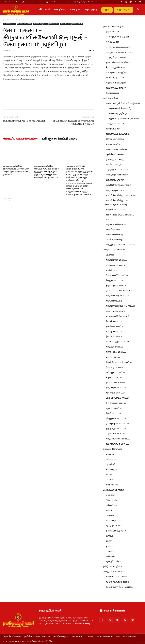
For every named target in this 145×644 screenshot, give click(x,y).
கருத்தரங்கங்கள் (114, 144)
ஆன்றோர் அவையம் (116, 154)
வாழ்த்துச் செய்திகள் (119, 37)
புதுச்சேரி (110, 255)
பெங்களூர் (111, 470)
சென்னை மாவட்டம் (24, 24)
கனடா (109, 510)
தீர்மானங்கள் (112, 93)
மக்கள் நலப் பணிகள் (116, 149)
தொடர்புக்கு (91, 10)
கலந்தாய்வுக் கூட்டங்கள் (118, 134)
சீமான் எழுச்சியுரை (115, 68)
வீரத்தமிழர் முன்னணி (117, 175)
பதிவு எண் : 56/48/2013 (11, 2)
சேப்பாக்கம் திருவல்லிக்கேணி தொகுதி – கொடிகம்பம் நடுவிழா (73, 122)
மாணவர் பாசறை (114, 234)
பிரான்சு (110, 516)
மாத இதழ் (90, 636)
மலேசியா (111, 556)
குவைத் (110, 536)
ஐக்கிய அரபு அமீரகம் (116, 531)
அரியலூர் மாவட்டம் (115, 372)
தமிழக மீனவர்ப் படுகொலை (120, 587)
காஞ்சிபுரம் (111, 270)
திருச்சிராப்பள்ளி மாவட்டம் (119, 362)
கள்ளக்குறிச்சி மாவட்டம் (117, 316)
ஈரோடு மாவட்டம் (114, 332)
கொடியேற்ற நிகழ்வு (118, 114)
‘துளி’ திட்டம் (29, 636)
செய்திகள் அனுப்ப (61, 636)
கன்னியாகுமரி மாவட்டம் (118, 444)
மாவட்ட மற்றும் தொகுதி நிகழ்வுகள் (46, 24)
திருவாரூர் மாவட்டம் (116, 388)
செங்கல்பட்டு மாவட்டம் (117, 275)
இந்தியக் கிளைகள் (112, 449)
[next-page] (9, 200)
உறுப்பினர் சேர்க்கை (13, 636)
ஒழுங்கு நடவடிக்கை (118, 57)
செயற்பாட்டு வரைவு (105, 636)
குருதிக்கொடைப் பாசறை (118, 185)
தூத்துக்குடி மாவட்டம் (116, 429)
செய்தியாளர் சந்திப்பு (116, 73)
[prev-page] (5, 200)
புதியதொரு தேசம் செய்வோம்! (85, 2)
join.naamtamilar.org (81, 624)
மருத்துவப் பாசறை (115, 180)
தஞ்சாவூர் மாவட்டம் (115, 393)
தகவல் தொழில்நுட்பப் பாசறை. (121, 195)
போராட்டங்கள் (113, 129)
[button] (138, 10)
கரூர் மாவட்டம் (113, 357)
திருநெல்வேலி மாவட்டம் (118, 439)
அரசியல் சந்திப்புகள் (116, 83)
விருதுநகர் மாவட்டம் (116, 418)
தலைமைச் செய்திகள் (114, 27)
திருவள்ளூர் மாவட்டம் (117, 260)
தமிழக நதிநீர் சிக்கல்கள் (118, 582)
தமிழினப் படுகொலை (117, 577)
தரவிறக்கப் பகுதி (43, 636)
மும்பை (109, 475)
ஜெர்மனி (110, 495)
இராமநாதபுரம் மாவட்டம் (117, 424)
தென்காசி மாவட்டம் (115, 434)
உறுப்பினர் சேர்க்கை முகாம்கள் (124, 119)
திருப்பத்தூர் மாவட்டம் (116, 286)
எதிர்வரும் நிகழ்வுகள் (119, 47)
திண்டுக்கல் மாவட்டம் (116, 352)
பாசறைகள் (75, 10)
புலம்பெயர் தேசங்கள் (114, 490)
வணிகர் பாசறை (114, 240)
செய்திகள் (59, 10)
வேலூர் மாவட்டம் (114, 280)
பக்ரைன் (110, 551)
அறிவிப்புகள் (112, 42)
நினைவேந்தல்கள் (115, 139)
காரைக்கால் (112, 485)
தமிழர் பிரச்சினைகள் (113, 572)
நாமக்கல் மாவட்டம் (115, 326)
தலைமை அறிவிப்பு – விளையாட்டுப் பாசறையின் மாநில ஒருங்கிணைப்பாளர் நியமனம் (16, 170)
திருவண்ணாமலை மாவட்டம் (120, 306)
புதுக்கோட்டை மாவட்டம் (117, 398)
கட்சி (48, 10)
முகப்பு (6, 20)
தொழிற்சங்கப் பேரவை (117, 170)
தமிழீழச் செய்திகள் (112, 567)
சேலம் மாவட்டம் (114, 321)
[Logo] (16, 10)
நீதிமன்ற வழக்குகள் (116, 88)
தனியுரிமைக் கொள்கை (126, 636)
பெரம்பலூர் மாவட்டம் (116, 367)
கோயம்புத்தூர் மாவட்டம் (117, 342)
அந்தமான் (111, 459)
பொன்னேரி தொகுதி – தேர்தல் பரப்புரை (24, 121)
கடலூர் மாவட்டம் (114, 378)
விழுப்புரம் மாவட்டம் (115, 311)
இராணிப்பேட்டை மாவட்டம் (119, 291)
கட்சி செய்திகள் (9, 24)
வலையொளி (78, 636)
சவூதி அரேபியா (114, 526)
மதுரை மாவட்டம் (114, 408)
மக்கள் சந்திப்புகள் (115, 78)
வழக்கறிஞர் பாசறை (116, 224)
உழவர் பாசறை (113, 229)
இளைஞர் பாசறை (115, 160)
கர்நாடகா (110, 454)
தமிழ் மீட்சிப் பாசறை (116, 210)
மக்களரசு (67, 2)
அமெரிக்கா (111, 505)
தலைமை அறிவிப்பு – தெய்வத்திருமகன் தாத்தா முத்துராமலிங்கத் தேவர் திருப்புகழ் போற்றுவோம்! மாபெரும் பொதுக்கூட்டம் (46, 172)
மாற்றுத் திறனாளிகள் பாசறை (121, 245)
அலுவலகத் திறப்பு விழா (121, 108)
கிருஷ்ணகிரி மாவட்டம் (117, 296)
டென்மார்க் (111, 521)
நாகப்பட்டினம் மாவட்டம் (117, 383)
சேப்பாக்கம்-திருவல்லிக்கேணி (72, 24)
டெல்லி (109, 480)
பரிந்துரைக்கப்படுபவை (60, 139)
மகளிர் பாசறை (113, 165)
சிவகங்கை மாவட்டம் (116, 403)
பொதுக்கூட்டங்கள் (115, 124)
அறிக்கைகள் (112, 32)
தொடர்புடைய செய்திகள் (21, 139)
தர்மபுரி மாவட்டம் (114, 301)
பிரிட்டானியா (112, 500)
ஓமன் (109, 546)
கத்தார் (109, 541)
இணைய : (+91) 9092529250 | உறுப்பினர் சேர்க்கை (41, 2)
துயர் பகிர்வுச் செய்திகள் (118, 62)
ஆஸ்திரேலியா (113, 562)
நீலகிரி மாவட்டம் (114, 337)
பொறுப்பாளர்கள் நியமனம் (119, 52)
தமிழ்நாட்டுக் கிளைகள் (114, 250)
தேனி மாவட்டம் (113, 413)
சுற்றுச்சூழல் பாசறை (116, 190)
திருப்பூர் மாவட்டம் (114, 347)
